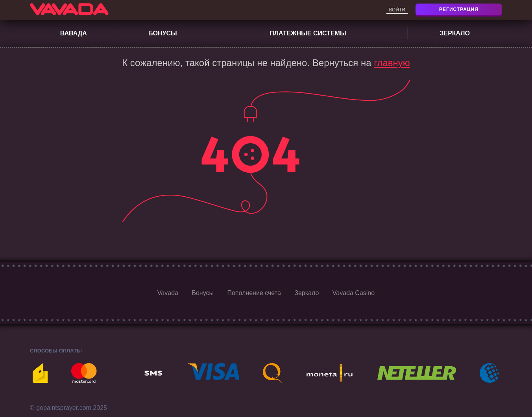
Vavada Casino (354, 293)
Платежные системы (308, 33)
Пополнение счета (254, 293)
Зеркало (455, 33)
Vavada (168, 293)
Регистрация (459, 9)
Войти (397, 10)
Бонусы (163, 33)
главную (392, 63)
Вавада (74, 33)
